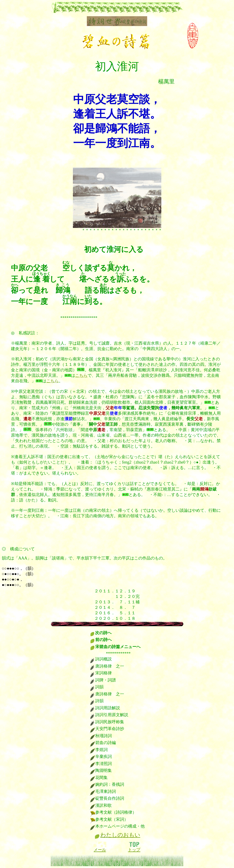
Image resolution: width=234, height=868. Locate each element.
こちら (81, 375)
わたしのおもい (120, 835)
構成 (14, 549)
